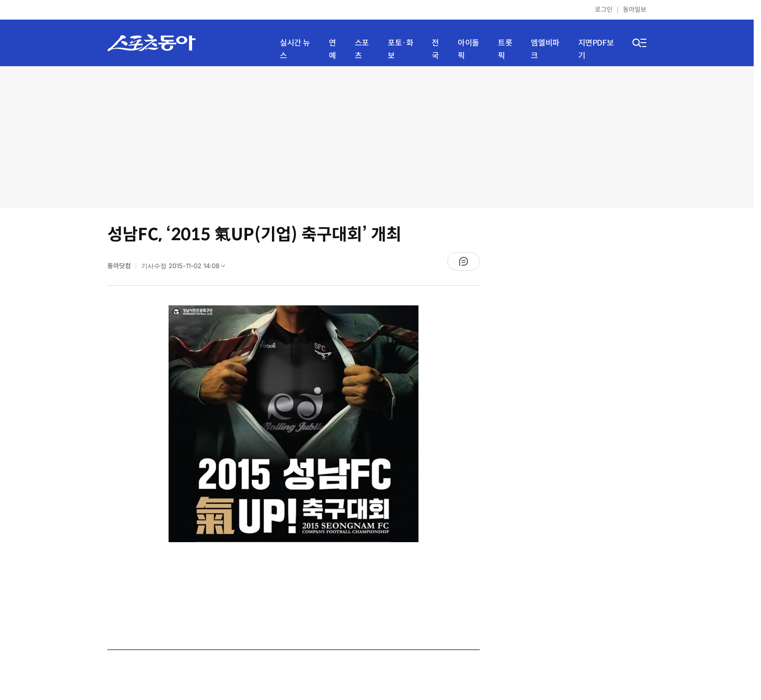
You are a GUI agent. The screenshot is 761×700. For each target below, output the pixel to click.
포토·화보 (400, 49)
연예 (332, 49)
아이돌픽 (468, 49)
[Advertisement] (377, 137)
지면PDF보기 (596, 49)
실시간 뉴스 (295, 49)
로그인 (604, 10)
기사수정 (186, 268)
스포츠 (362, 49)
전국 (435, 49)
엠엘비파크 (545, 49)
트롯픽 (505, 49)
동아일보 (635, 10)
